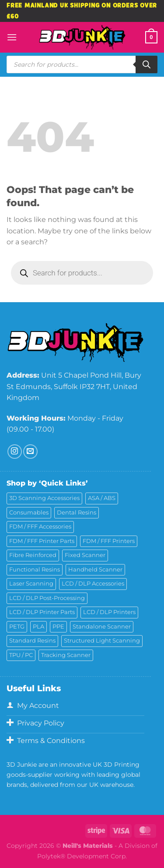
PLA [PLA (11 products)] (38, 627)
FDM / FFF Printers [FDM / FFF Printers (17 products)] (109, 541)
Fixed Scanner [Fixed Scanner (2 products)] (85, 555)
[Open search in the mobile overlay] (82, 64)
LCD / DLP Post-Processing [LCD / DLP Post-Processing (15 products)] (47, 598)
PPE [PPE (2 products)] (58, 627)
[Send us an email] (30, 452)
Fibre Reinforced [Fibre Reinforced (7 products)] (33, 555)
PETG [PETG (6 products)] (17, 627)
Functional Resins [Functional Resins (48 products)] (35, 570)
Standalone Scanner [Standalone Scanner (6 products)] (102, 627)
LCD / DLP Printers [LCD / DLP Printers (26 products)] (109, 612)
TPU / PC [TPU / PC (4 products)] (21, 655)
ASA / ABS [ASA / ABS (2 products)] (102, 498)
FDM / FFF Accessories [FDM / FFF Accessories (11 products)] (40, 527)
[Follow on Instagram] (15, 452)
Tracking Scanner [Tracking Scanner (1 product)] (66, 655)
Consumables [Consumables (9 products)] (29, 513)
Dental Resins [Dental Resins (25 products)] (77, 513)
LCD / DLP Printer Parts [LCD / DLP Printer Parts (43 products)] (42, 612)
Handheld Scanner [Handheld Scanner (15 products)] (95, 570)
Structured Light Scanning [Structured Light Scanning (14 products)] (102, 641)
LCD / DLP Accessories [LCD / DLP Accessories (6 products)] (93, 584)
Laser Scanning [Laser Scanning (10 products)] (31, 584)
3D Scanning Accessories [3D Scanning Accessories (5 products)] (44, 498)
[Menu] (12, 37)
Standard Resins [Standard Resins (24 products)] (32, 641)
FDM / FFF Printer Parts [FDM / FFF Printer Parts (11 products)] (42, 541)
